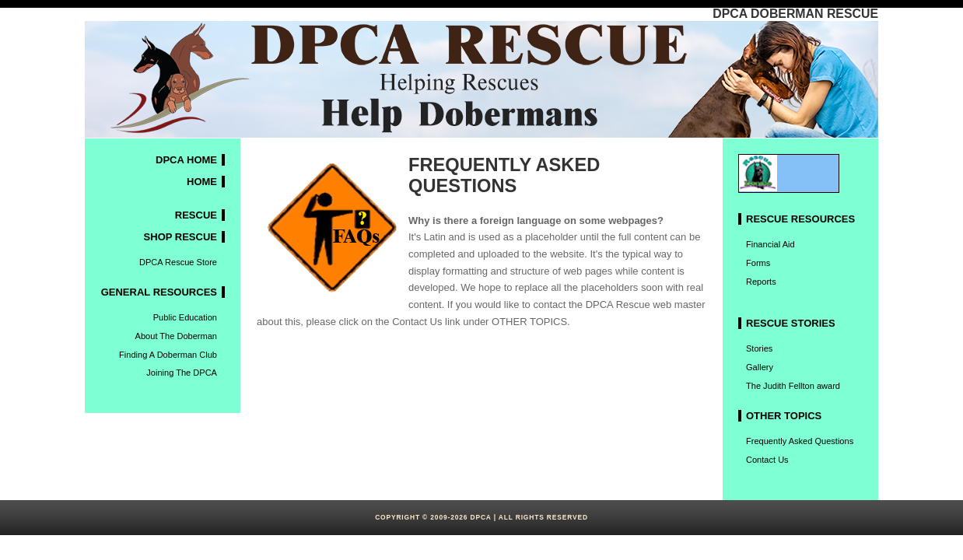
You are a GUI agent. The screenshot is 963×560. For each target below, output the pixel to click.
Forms (758, 263)
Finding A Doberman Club (168, 355)
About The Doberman (176, 336)
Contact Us (767, 460)
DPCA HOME (186, 160)
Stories (759, 348)
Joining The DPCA (182, 373)
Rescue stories (791, 323)
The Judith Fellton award (793, 386)
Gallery (760, 367)
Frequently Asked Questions (800, 441)
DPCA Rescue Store (178, 262)
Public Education (185, 317)
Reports (761, 282)
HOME (202, 182)
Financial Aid (770, 244)
